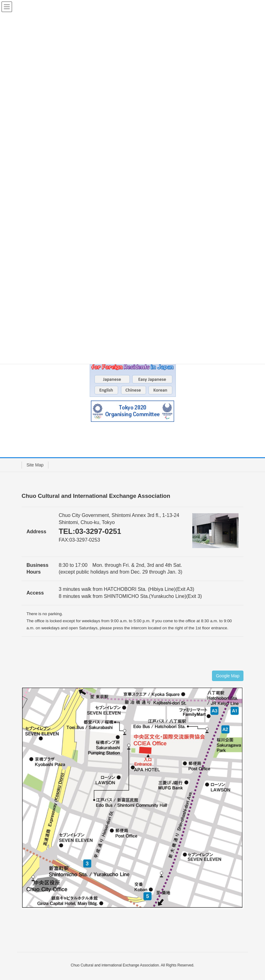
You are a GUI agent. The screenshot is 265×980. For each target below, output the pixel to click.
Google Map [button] (228, 676)
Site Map (35, 465)
